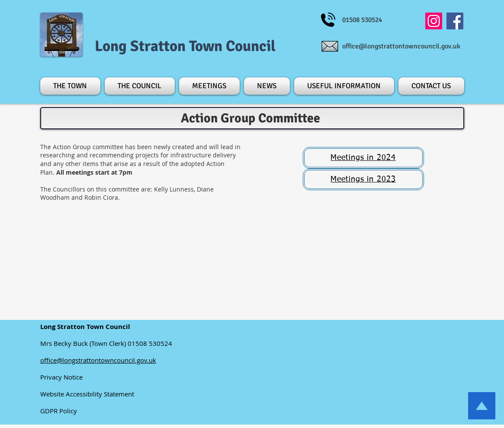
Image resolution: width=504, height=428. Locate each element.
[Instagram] (434, 21)
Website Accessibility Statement (91, 394)
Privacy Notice (64, 377)
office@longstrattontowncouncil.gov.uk (401, 46)
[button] (71, 86)
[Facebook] (455, 21)
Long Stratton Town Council (185, 46)
